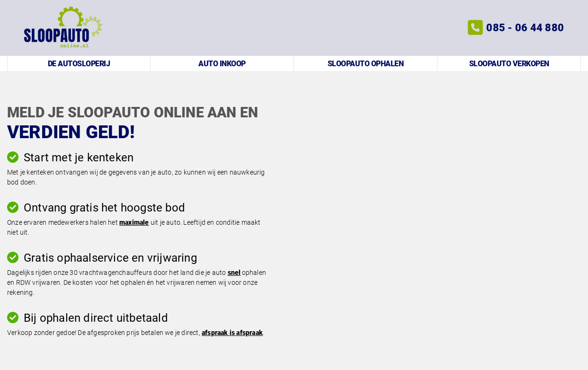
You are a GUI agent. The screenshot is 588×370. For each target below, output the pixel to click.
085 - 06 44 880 (525, 28)
